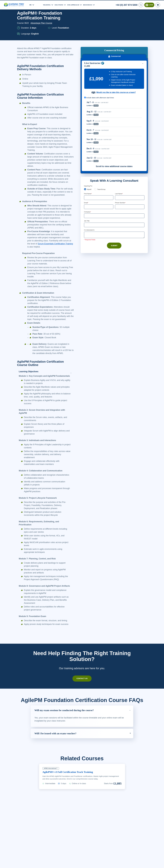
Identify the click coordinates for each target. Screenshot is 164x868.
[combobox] (118, 177)
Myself (89, 159)
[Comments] (114, 205)
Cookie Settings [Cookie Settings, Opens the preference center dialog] (117, 864)
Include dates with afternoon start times (100, 68)
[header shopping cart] (158, 5)
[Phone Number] (130, 177)
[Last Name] (130, 168)
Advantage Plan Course (42, 23)
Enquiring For (89, 156)
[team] (96, 159)
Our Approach (75, 4)
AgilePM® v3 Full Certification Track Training (69, 797)
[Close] (160, 864)
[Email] (99, 177)
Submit (114, 216)
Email (86, 173)
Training (47, 4)
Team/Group (102, 159)
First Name (88, 164)
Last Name (119, 164)
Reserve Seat (134, 75)
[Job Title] (114, 195)
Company (88, 182)
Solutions (60, 4)
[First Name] (99, 168)
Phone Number (121, 173)
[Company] (114, 186)
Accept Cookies (134, 864)
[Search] (141, 5)
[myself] (85, 159)
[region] (115, 101)
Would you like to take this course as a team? (116, 62)
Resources (90, 4)
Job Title (87, 191)
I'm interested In (90, 200)
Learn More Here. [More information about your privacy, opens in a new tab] (26, 866)
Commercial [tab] (114, 26)
